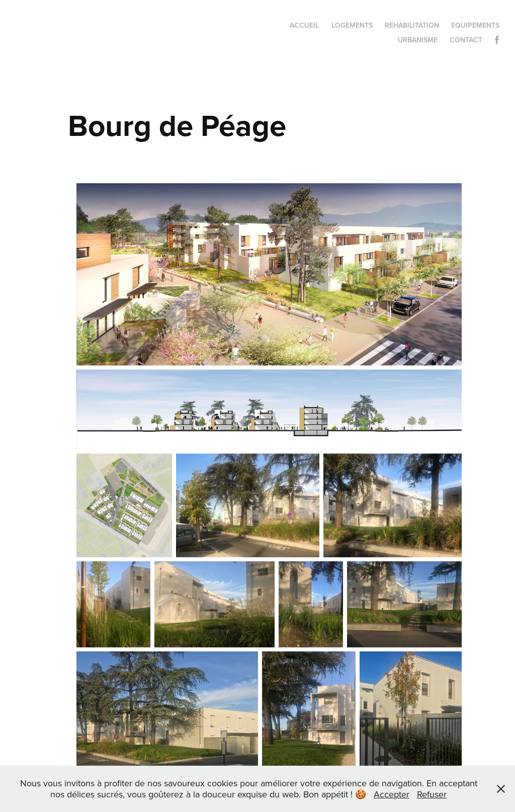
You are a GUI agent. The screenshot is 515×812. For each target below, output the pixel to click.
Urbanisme (418, 40)
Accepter (392, 794)
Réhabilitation (412, 25)
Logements (352, 25)
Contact (466, 40)
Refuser (432, 794)
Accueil (304, 25)
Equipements (475, 25)
